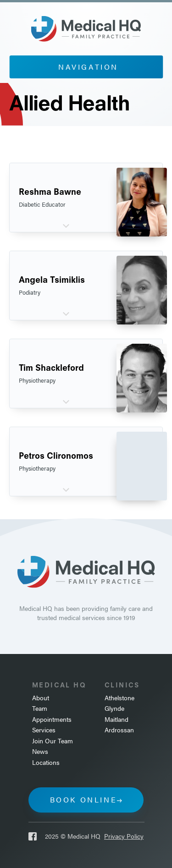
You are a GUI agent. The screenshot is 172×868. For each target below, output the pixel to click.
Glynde (114, 708)
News (40, 751)
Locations (46, 762)
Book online (84, 799)
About (41, 698)
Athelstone (119, 698)
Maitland (117, 719)
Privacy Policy (124, 836)
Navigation (88, 67)
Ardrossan (119, 730)
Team (40, 708)
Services (44, 730)
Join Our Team (53, 741)
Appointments (52, 719)
